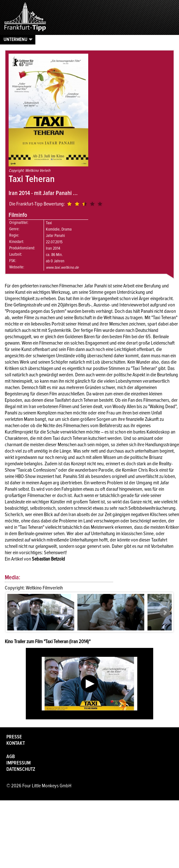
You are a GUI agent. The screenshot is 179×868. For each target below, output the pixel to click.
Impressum (18, 763)
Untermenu (15, 39)
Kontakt (16, 743)
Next (165, 612)
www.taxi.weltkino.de (62, 267)
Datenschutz (21, 769)
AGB (11, 757)
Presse (14, 737)
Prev (14, 612)
